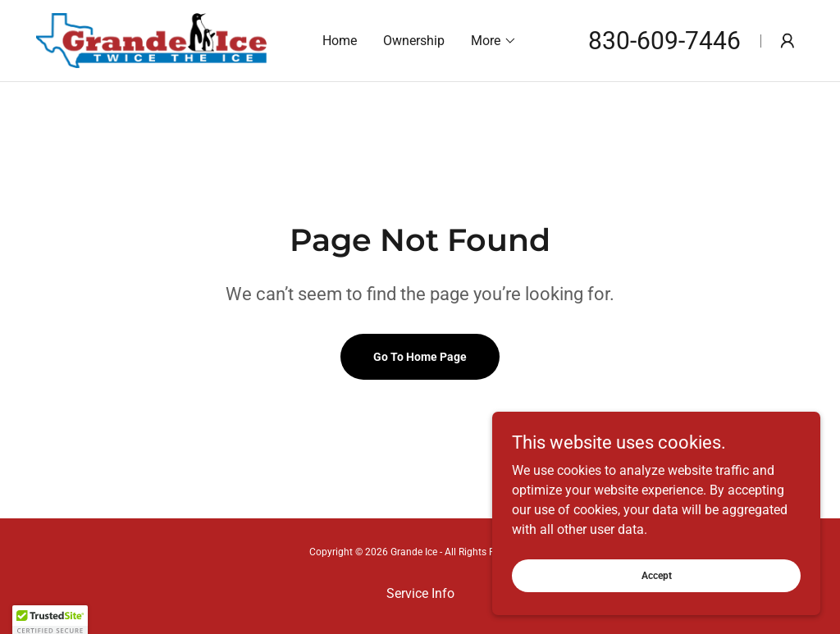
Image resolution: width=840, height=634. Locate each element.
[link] (151, 40)
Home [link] (340, 41)
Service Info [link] (420, 593)
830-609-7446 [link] (664, 41)
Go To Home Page (420, 357)
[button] (494, 41)
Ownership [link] (414, 41)
